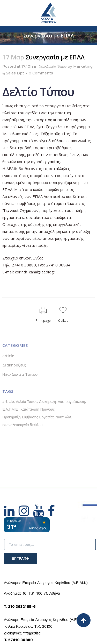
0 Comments (41, 73)
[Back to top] (84, 620)
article (8, 356)
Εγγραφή (21, 558)
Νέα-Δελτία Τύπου (53, 66)
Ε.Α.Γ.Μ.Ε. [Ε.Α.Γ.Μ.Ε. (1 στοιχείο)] (10, 409)
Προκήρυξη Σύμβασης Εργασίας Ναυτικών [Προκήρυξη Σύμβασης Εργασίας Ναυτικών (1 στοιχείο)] (36, 417)
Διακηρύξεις (14, 365)
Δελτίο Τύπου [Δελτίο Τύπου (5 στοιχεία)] (27, 402)
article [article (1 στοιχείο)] (8, 402)
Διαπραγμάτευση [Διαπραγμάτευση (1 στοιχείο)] (71, 402)
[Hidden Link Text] (11, 514)
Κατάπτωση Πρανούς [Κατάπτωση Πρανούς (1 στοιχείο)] (38, 409)
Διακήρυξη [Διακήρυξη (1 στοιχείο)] (47, 402)
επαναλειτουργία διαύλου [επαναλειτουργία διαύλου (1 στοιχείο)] (22, 425)
